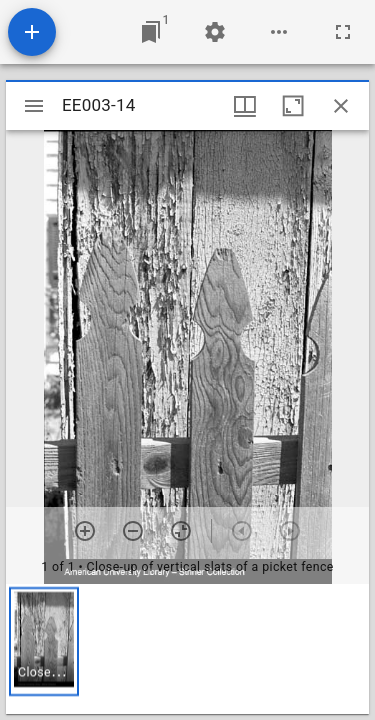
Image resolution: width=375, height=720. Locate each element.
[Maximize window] (293, 106)
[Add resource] (32, 32)
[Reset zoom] (181, 531)
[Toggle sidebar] (34, 106)
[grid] (187, 649)
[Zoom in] (85, 531)
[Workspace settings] (215, 32)
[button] (44, 641)
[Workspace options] (279, 32)
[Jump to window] (151, 32)
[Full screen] (343, 32)
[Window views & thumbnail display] (245, 106)
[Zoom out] (133, 531)
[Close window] (341, 106)
